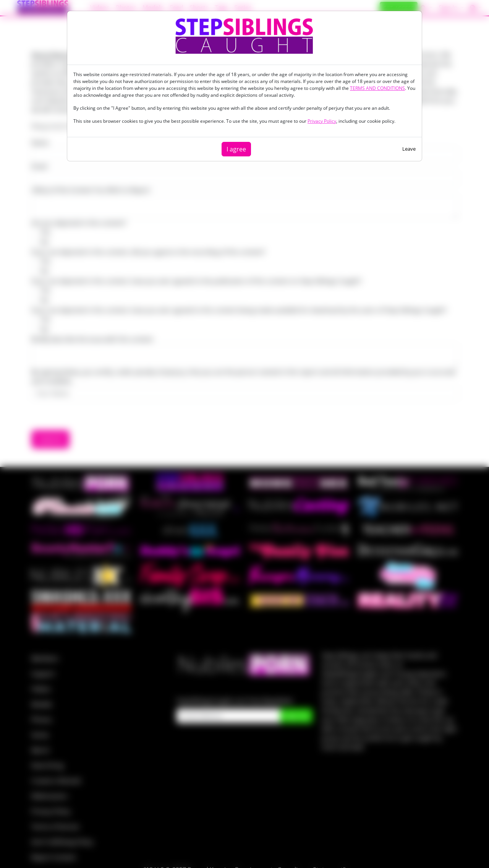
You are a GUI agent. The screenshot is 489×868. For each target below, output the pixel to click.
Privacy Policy (322, 121)
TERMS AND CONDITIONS (377, 88)
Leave (409, 149)
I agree (236, 149)
